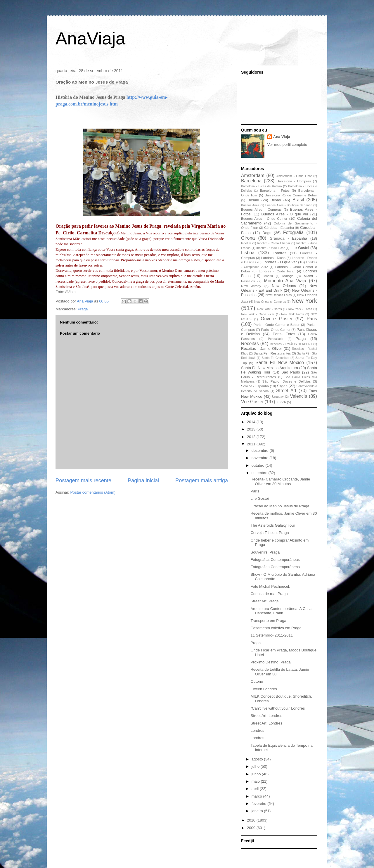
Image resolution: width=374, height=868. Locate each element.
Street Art (286, 391)
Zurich (281, 402)
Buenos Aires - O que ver (285, 214)
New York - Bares (270, 309)
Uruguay (278, 397)
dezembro (260, 451)
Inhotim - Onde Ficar (270, 248)
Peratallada (276, 339)
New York (304, 301)
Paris (312, 319)
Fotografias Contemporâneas (275, 560)
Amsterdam (253, 175)
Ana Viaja (282, 137)
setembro (260, 473)
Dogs (267, 233)
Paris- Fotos (284, 334)
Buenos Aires (250, 205)
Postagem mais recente (83, 480)
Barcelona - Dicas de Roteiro (261, 186)
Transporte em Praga (268, 621)
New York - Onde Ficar (258, 314)
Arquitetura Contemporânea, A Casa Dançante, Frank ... (281, 611)
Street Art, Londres (266, 716)
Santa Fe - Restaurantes (272, 353)
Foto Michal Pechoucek (270, 586)
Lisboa (248, 253)
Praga (83, 309)
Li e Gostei (300, 248)
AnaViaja (90, 38)
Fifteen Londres (264, 689)
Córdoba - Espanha (279, 228)
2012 (252, 437)
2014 (252, 422)
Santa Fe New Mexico (280, 363)
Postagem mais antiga (202, 480)
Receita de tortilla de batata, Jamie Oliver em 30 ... (280, 672)
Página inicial (143, 480)
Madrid (268, 276)
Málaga (288, 276)
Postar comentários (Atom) (93, 492)
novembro (260, 458)
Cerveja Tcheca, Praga (270, 533)
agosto (258, 759)
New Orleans (284, 286)
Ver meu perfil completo (287, 145)
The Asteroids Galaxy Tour (273, 525)
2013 (252, 429)
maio (256, 781)
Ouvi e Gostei (276, 319)
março (257, 796)
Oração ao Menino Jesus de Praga (280, 506)
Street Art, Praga (264, 601)
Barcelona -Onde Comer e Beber (291, 195)
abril (256, 789)
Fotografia (293, 232)
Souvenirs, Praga (265, 552)
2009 (252, 828)
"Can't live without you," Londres (278, 708)
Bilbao (276, 200)
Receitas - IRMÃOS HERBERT (291, 344)
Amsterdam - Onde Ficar (294, 176)
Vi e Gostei (252, 402)
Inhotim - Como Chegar (273, 243)
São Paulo (291, 372)
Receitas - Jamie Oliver (262, 349)
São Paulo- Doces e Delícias (287, 381)
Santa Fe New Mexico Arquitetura (270, 368)
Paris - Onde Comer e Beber (277, 325)
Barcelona (251, 181)
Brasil (298, 200)
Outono (257, 681)
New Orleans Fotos (279, 295)
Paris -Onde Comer (276, 330)
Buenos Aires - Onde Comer (264, 218)
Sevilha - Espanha (255, 386)
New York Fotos (292, 314)
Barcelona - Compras (294, 181)
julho (256, 766)
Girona (248, 238)
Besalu (253, 200)
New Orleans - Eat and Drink (279, 288)
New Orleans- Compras (270, 302)
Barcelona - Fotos (275, 190)
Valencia (299, 396)
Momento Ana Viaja (285, 281)
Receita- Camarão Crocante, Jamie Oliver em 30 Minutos (280, 481)
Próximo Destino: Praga (270, 662)
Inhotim (246, 243)
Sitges (282, 386)
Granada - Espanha (288, 238)
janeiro (258, 811)
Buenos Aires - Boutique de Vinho (289, 205)
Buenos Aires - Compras (261, 209)
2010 (252, 820)
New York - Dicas (300, 309)
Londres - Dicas (273, 258)
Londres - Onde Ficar (277, 271)
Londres (279, 253)
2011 (252, 444)
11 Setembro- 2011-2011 (272, 635)
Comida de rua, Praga (269, 594)
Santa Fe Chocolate (275, 358)
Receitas (250, 344)
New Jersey (251, 286)
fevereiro (259, 804)
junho (257, 774)
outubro (259, 465)
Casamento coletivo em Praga (276, 628)
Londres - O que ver (280, 262)
